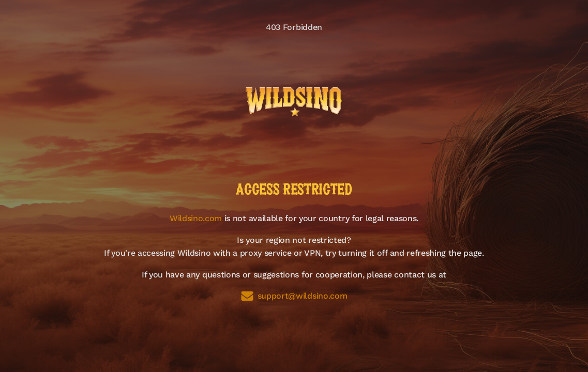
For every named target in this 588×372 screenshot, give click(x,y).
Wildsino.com (196, 218)
